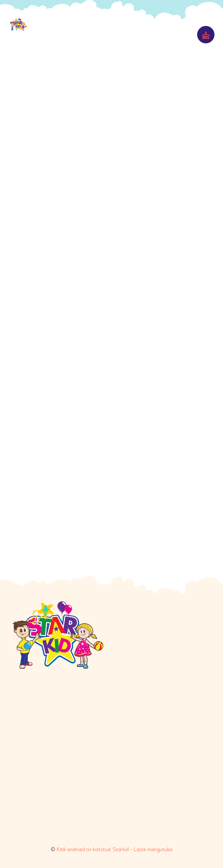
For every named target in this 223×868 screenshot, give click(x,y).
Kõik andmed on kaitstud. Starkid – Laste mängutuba (114, 849)
